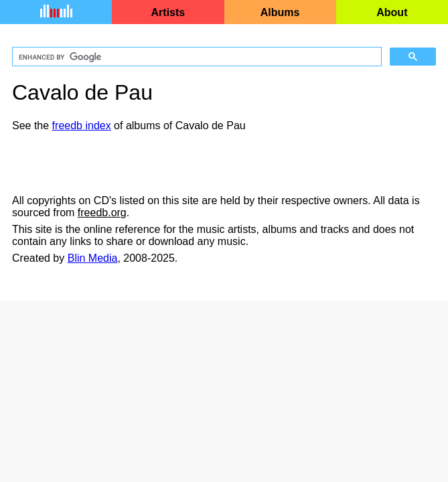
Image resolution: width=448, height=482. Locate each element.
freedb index (82, 126)
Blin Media (93, 258)
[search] (196, 57)
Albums (280, 12)
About (392, 12)
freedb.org (102, 213)
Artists (168, 12)
